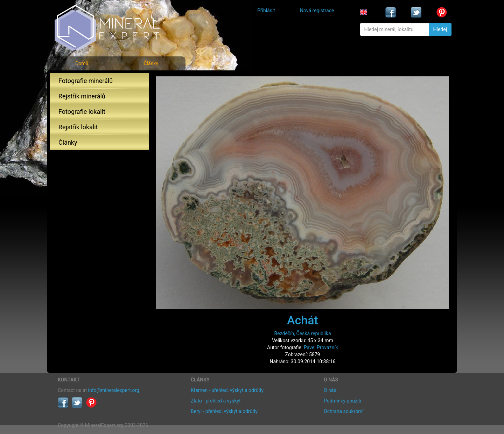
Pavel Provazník (321, 347)
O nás (330, 390)
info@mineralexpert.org (114, 390)
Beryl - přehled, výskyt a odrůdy (224, 411)
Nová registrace (317, 11)
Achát (303, 320)
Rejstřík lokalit (78, 127)
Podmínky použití (342, 401)
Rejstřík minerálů (82, 96)
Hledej (440, 29)
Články (151, 63)
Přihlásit (266, 11)
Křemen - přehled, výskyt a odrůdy (227, 390)
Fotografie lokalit (82, 112)
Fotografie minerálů (86, 81)
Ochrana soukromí (344, 411)
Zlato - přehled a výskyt (216, 401)
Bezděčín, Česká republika (303, 333)
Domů (82, 63)
